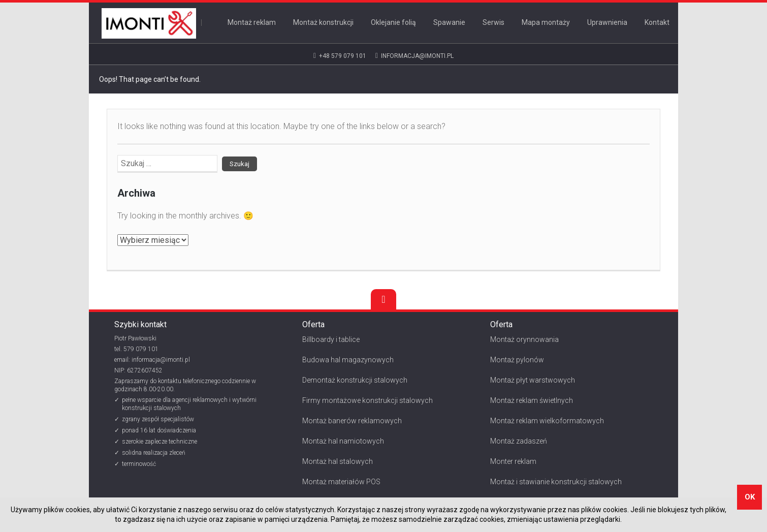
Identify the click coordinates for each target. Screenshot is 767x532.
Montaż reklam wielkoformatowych (547, 421)
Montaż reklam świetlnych (532, 400)
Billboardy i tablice (331, 339)
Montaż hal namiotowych (343, 441)
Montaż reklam (252, 22)
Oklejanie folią (393, 22)
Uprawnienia (607, 22)
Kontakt (657, 22)
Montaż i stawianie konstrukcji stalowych (556, 482)
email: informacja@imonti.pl (152, 360)
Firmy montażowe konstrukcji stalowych (367, 400)
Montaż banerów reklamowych (352, 421)
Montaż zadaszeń (519, 441)
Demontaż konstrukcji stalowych (355, 380)
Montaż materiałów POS (341, 482)
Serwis (493, 22)
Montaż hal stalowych (338, 461)
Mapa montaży (546, 22)
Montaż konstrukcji (323, 22)
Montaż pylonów (517, 360)
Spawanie (449, 22)
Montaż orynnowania (524, 339)
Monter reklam (513, 461)
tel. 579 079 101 (136, 349)
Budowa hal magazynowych (348, 360)
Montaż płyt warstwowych (533, 380)
